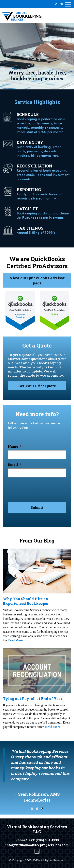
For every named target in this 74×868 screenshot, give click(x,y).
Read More (15, 640)
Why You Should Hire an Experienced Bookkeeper (26, 601)
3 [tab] (42, 809)
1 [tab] (32, 809)
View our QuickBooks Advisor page (37, 280)
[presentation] (38, 488)
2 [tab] (37, 809)
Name (15, 447)
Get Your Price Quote (37, 386)
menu (63, 4)
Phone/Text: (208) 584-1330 (37, 840)
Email (15, 465)
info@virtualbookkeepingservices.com (37, 845)
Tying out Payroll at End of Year (33, 699)
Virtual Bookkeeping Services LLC (37, 829)
